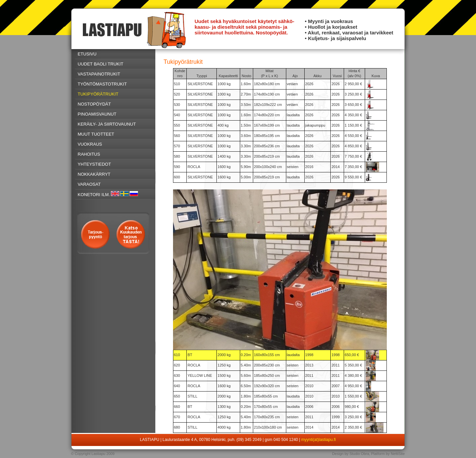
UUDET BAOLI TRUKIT (101, 64)
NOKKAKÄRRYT (94, 174)
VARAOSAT (89, 184)
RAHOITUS (89, 154)
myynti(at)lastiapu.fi (319, 440)
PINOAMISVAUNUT (97, 114)
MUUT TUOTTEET (96, 134)
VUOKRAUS (90, 144)
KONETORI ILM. (94, 195)
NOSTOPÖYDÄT (94, 104)
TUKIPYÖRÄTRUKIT (98, 94)
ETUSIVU (87, 54)
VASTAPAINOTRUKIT (99, 74)
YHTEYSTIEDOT (95, 164)
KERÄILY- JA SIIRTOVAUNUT (107, 124)
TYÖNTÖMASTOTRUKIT (102, 84)
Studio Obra (359, 454)
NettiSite (398, 454)
